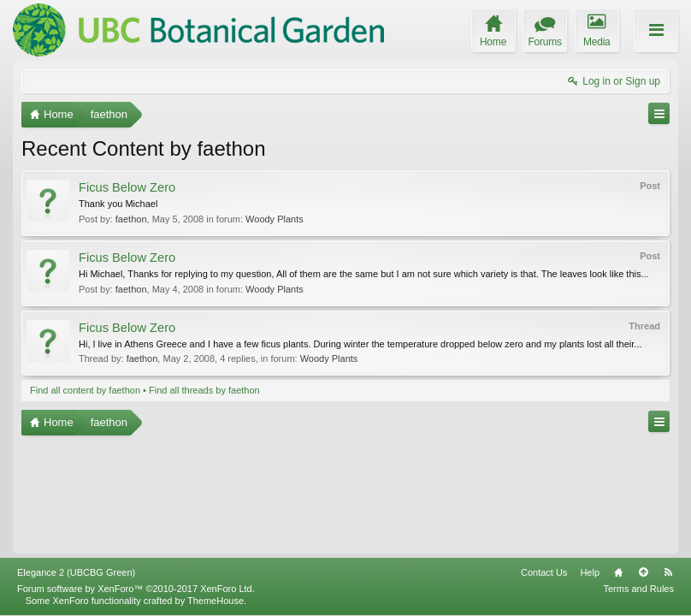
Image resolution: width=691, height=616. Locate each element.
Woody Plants (275, 219)
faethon (131, 219)
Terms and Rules (638, 589)
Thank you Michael (118, 204)
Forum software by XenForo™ (136, 589)
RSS (668, 572)
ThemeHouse (216, 601)
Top (643, 572)
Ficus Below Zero (127, 187)
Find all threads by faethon (204, 390)
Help (590, 572)
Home (618, 572)
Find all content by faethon (85, 390)
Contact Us (544, 572)
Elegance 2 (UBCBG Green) (76, 572)
